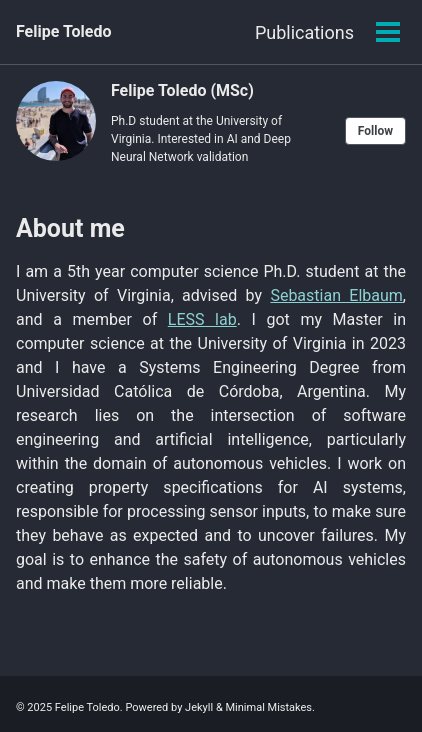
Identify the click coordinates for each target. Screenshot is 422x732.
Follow (375, 131)
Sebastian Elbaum (336, 295)
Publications (304, 32)
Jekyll (199, 707)
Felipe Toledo (63, 31)
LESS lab (202, 319)
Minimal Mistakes (268, 707)
